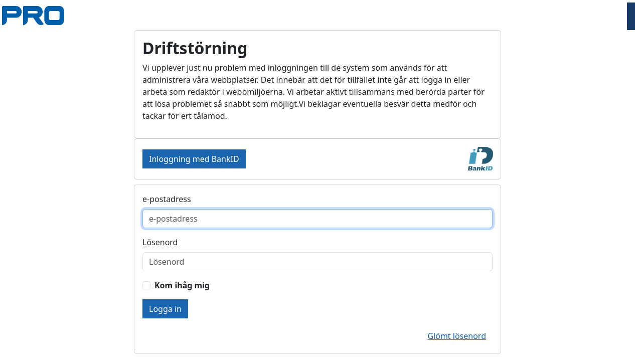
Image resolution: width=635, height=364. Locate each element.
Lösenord (160, 242)
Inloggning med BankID (194, 159)
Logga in (165, 309)
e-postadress (167, 199)
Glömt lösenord (457, 336)
